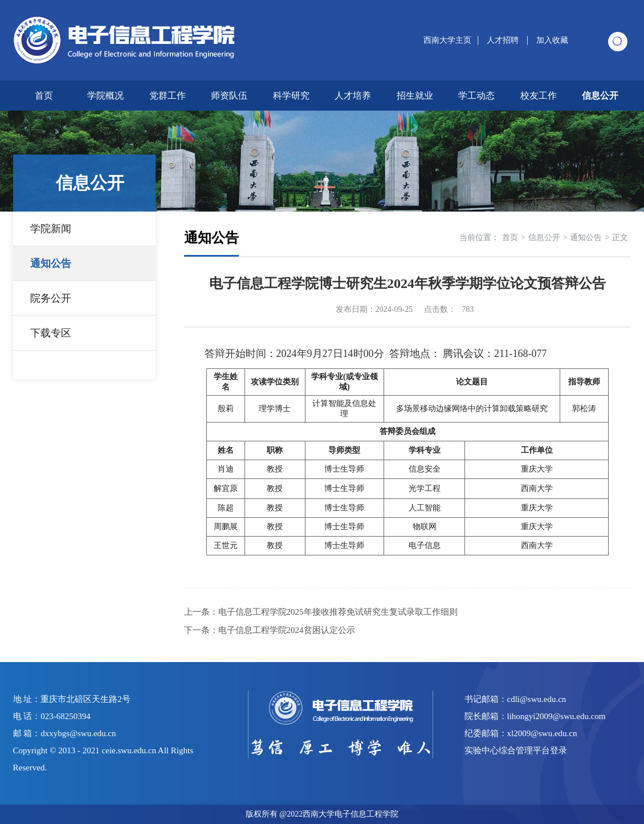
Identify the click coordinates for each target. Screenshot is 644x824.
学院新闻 (51, 229)
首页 (44, 96)
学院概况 (105, 96)
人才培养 (353, 96)
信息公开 (600, 96)
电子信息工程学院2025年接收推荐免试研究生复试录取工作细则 (338, 612)
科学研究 (291, 96)
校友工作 (539, 96)
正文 (620, 238)
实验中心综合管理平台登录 (516, 750)
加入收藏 (552, 40)
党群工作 (168, 96)
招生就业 (415, 96)
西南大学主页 (447, 40)
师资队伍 (229, 96)
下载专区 (51, 333)
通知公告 (51, 263)
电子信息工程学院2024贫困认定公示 (287, 630)
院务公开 (51, 298)
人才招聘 (504, 40)
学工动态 (476, 96)
